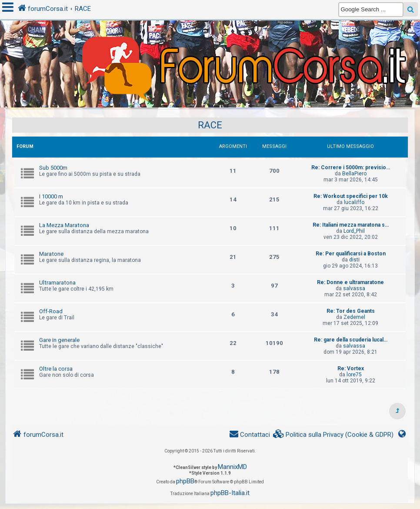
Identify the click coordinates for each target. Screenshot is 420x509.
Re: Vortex (351, 368)
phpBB (185, 481)
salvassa (354, 288)
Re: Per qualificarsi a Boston (351, 254)
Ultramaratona (57, 283)
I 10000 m (51, 196)
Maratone (51, 254)
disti (354, 260)
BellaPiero (354, 174)
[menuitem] (333, 435)
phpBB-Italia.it (230, 493)
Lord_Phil (354, 231)
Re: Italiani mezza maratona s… (351, 225)
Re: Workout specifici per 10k (351, 196)
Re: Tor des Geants (351, 311)
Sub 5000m (53, 168)
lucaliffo (354, 202)
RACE (210, 125)
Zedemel (354, 317)
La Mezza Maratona (64, 225)
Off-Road (51, 311)
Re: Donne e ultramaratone (350, 282)
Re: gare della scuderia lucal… (351, 340)
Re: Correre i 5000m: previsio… (351, 167)
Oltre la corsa (56, 369)
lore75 (354, 375)
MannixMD (232, 467)
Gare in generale (59, 340)
